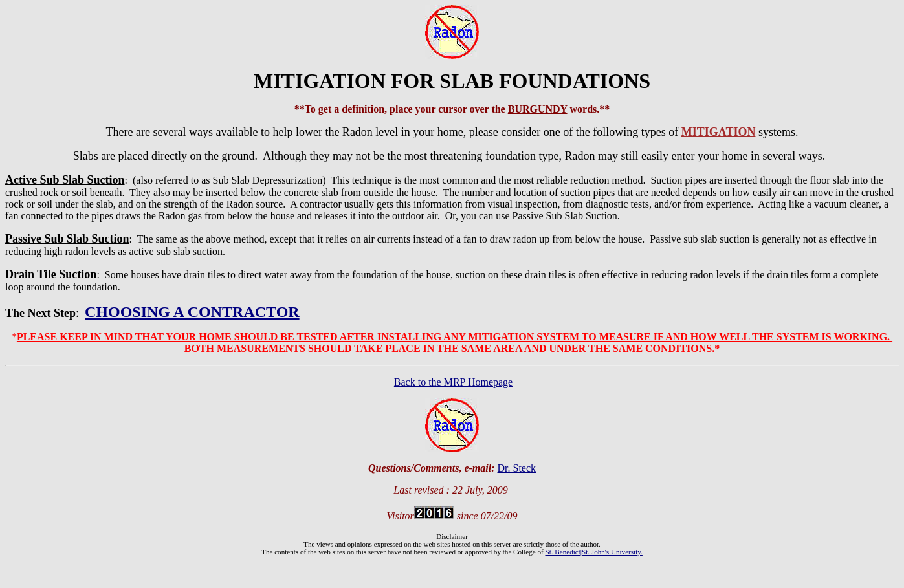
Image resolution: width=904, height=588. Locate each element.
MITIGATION (719, 132)
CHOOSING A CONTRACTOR (192, 312)
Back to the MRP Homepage (453, 382)
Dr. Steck (517, 468)
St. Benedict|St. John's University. (593, 552)
